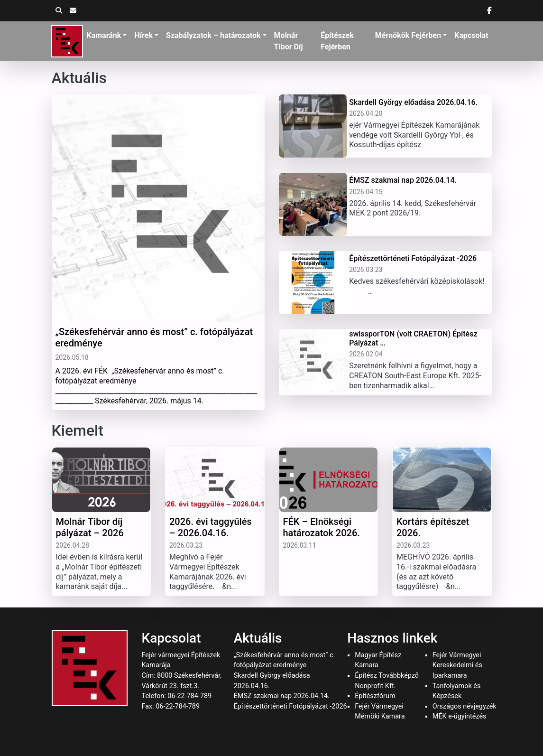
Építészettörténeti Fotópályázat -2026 (290, 706)
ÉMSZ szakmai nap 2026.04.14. (282, 696)
